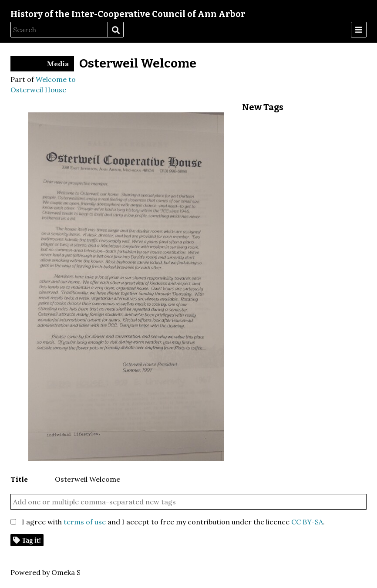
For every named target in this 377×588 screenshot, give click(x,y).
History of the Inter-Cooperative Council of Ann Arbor (128, 14)
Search (115, 30)
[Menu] (359, 30)
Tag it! (31, 540)
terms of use (85, 522)
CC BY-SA (307, 522)
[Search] (59, 30)
